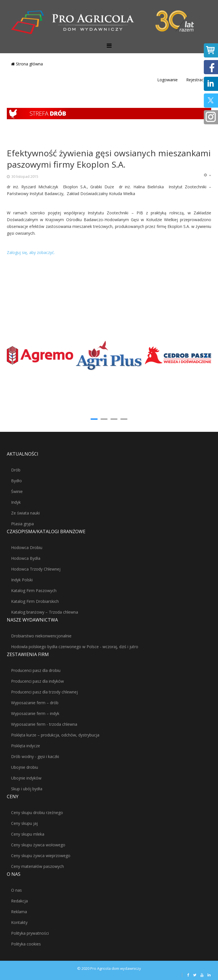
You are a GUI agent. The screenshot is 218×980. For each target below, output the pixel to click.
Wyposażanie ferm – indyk (35, 713)
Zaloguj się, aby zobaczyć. (31, 252)
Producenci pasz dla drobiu (36, 670)
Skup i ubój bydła (27, 789)
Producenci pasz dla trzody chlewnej (44, 692)
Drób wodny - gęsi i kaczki (35, 756)
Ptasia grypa (22, 524)
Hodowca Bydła (26, 558)
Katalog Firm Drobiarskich (35, 601)
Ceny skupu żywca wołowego (38, 845)
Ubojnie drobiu (25, 767)
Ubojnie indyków (26, 778)
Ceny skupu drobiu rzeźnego (37, 813)
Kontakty (19, 922)
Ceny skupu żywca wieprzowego (41, 856)
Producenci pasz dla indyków (37, 681)
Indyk (16, 502)
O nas (16, 890)
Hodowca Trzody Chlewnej (36, 569)
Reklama (19, 912)
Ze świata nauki (25, 513)
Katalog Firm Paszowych (34, 591)
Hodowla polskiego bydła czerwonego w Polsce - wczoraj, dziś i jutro (75, 647)
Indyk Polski (22, 580)
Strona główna (27, 64)
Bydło (16, 481)
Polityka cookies (26, 944)
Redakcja (19, 901)
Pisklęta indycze (26, 746)
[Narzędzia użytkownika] (207, 175)
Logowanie (167, 80)
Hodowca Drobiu (27, 547)
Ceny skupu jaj (24, 823)
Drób (16, 470)
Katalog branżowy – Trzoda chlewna (45, 612)
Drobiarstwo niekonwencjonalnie (41, 636)
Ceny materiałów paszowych (37, 866)
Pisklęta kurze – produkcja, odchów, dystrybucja (55, 735)
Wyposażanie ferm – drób (35, 703)
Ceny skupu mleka (28, 834)
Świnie (17, 491)
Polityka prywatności (30, 933)
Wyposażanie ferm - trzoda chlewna (44, 724)
